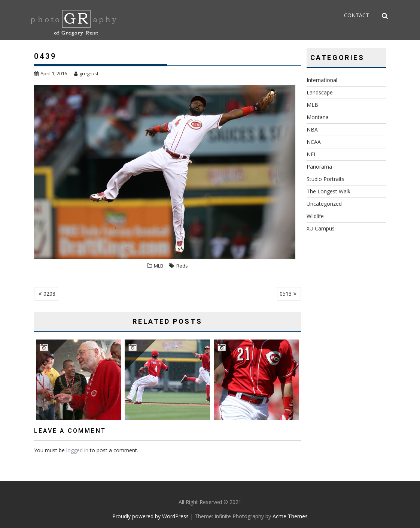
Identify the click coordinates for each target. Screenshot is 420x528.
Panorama (319, 167)
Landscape (320, 92)
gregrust (86, 73)
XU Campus (321, 228)
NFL (312, 154)
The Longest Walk (328, 191)
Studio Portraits (325, 179)
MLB (159, 266)
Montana (318, 117)
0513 (286, 294)
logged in (77, 450)
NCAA (314, 142)
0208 (49, 294)
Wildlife (315, 216)
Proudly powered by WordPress (150, 516)
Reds (182, 266)
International (322, 80)
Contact (357, 15)
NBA (312, 129)
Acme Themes (290, 516)
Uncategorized (324, 204)
